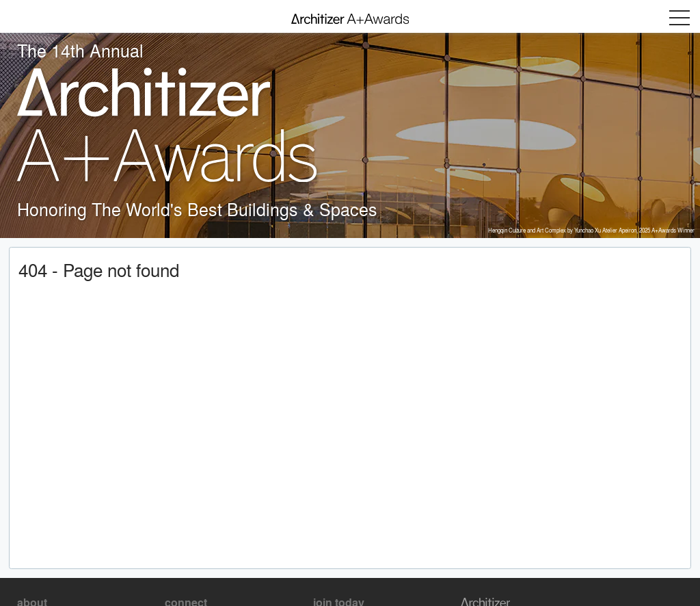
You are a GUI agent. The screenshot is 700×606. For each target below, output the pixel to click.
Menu (679, 18)
